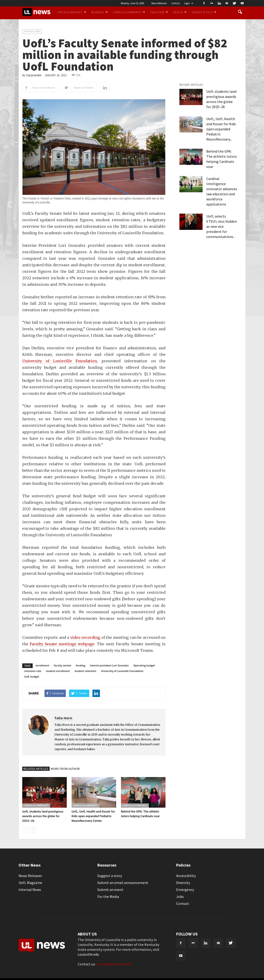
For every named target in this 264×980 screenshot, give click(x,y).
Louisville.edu (88, 954)
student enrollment (58, 671)
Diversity (183, 883)
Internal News (32, 31)
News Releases (159, 3)
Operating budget (144, 665)
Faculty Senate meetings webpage (62, 644)
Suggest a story (110, 876)
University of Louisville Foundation (60, 361)
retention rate (33, 671)
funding (81, 665)
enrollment (42, 665)
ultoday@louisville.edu (114, 964)
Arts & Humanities (72, 12)
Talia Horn (34, 76)
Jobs (180, 896)
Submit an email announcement (123, 883)
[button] (240, 12)
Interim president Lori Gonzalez (109, 665)
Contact (176, 3)
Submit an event (110, 890)
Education (159, 12)
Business (100, 12)
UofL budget (32, 676)
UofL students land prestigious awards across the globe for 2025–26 (43, 816)
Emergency (185, 890)
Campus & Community (129, 12)
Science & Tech (204, 12)
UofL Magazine (30, 883)
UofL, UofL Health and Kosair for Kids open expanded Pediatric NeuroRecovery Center (93, 816)
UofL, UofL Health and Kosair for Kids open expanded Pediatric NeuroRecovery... (221, 129)
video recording (85, 637)
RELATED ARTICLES (36, 769)
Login (189, 3)
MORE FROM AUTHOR (65, 769)
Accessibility (186, 876)
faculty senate (62, 665)
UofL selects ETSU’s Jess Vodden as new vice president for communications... (222, 226)
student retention (85, 671)
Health (180, 12)
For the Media (108, 896)
